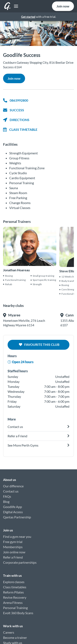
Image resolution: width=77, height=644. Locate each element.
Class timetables (15, 587)
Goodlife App (13, 507)
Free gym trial (13, 542)
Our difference (13, 486)
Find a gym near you (17, 536)
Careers (9, 632)
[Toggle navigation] (15, 6)
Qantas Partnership (17, 517)
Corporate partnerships (20, 562)
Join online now (14, 552)
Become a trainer (15, 637)
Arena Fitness (13, 603)
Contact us (11, 491)
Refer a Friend (13, 557)
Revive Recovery (15, 597)
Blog (6, 502)
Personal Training (15, 608)
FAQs (7, 496)
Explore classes (14, 582)
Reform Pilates (13, 592)
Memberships (13, 547)
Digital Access (13, 512)
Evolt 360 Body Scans (18, 613)
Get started (28, 17)
